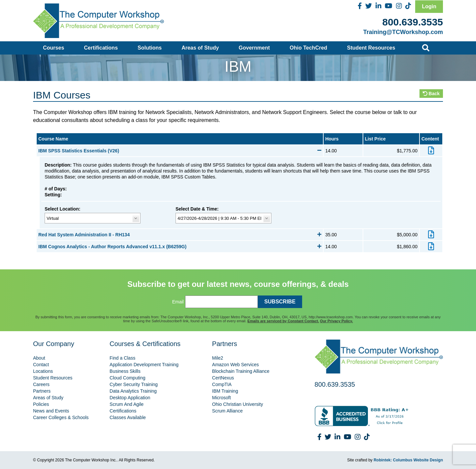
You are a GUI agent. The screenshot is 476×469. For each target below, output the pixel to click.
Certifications (101, 48)
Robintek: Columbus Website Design (408, 460)
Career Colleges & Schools (61, 417)
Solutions (150, 48)
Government (254, 48)
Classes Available (128, 417)
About (39, 358)
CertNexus (223, 378)
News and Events (51, 411)
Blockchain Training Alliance (241, 371)
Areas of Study (200, 48)
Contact (41, 365)
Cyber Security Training (134, 384)
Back (431, 94)
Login (429, 6)
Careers (41, 384)
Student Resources (371, 48)
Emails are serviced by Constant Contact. (283, 321)
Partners (42, 391)
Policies (41, 404)
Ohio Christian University (238, 404)
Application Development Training (144, 365)
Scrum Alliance (228, 411)
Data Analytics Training (133, 391)
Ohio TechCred (308, 48)
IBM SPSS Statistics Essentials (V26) (180, 151)
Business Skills (125, 371)
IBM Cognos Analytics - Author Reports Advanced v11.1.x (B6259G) (180, 247)
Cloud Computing (128, 378)
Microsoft (222, 398)
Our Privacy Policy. (336, 321)
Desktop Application (130, 398)
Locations (43, 371)
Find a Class (123, 358)
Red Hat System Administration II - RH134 (180, 235)
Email (178, 302)
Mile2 (218, 358)
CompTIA (222, 384)
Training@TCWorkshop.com (403, 32)
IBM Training (225, 391)
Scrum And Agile (127, 404)
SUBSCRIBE (280, 302)
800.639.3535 (413, 22)
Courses (54, 48)
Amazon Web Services (236, 365)
